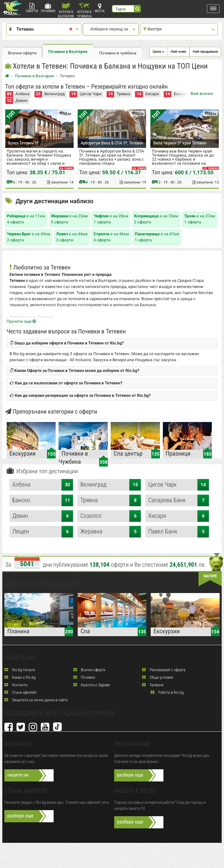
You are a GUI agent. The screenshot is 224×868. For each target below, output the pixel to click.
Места (100, 8)
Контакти (16, 687)
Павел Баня (178, 534)
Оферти (32, 8)
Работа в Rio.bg (167, 695)
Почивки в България (68, 52)
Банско (43, 503)
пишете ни (18, 777)
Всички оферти (22, 53)
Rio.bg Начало (20, 672)
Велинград (54, 95)
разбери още (130, 777)
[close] (70, 29)
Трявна (124, 95)
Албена (22, 95)
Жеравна (111, 534)
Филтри (178, 29)
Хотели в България (66, 10)
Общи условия (157, 680)
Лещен (43, 534)
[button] (213, 9)
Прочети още (21, 324)
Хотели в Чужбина (84, 10)
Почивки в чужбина (118, 53)
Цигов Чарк (91, 95)
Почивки (48, 8)
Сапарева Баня (178, 503)
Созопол (111, 518)
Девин (21, 102)
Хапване (153, 687)
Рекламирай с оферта (164, 672)
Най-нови (179, 52)
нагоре (210, 579)
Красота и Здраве (92, 687)
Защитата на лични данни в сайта (36, 702)
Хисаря (152, 95)
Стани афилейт (21, 695)
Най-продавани (205, 52)
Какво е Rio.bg (20, 680)
